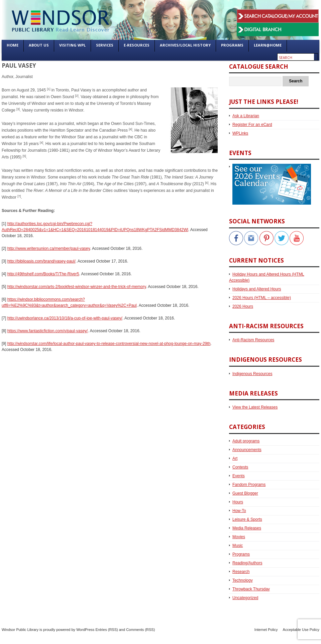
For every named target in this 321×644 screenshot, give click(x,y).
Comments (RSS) (140, 630)
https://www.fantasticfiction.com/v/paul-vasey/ (48, 331)
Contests (240, 467)
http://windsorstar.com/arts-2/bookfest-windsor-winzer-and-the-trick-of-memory (77, 287)
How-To (239, 511)
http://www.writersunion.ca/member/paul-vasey (49, 248)
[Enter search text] (296, 58)
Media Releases (247, 528)
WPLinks (240, 133)
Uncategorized (245, 598)
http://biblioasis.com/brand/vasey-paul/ (41, 261)
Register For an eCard (252, 125)
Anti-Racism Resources (253, 340)
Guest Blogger (245, 493)
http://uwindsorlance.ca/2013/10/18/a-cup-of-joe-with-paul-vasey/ (65, 318)
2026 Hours (243, 306)
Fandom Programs (249, 485)
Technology (243, 580)
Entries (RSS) (106, 630)
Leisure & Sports (247, 519)
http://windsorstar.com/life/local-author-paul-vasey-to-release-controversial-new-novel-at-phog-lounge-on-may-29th (109, 344)
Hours (238, 502)
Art (235, 458)
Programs (241, 554)
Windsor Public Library (20, 630)
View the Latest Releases (255, 407)
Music (238, 546)
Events (239, 476)
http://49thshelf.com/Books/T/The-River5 (43, 274)
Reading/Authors (247, 563)
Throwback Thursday (251, 589)
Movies (239, 537)
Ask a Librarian (246, 116)
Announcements (247, 450)
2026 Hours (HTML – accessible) (262, 298)
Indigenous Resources (252, 374)
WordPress (85, 630)
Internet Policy (266, 630)
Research (241, 572)
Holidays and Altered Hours (257, 289)
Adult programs (246, 441)
